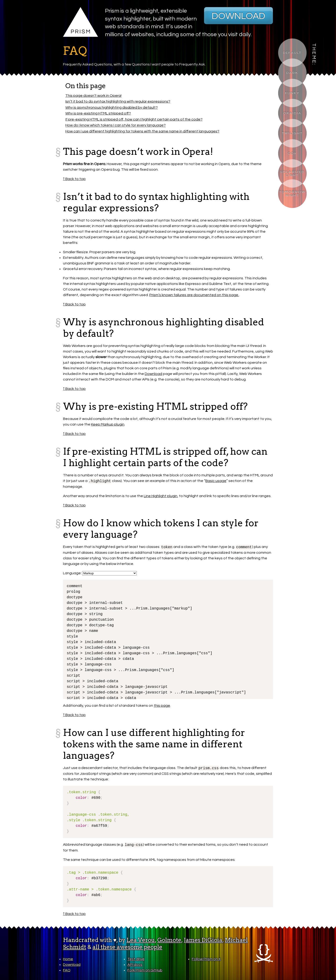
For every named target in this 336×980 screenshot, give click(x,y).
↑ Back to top (74, 179)
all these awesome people (127, 947)
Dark (292, 73)
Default (292, 53)
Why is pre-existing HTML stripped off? (98, 113)
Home (68, 959)
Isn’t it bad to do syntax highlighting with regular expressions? (118, 101)
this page (162, 706)
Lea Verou (141, 940)
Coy (292, 153)
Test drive (136, 959)
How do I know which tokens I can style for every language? (115, 125)
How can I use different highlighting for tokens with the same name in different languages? (142, 131)
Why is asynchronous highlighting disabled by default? (112, 107)
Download (238, 16)
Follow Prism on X (206, 959)
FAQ (67, 970)
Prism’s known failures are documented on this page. (194, 295)
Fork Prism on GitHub (145, 970)
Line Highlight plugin (161, 496)
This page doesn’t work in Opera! (93, 96)
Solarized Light (292, 173)
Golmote (169, 940)
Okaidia (292, 113)
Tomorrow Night (292, 193)
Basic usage (216, 481)
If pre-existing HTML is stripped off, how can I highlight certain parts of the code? (134, 119)
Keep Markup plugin (108, 424)
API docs (135, 965)
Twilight (292, 133)
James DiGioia (203, 940)
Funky (292, 93)
